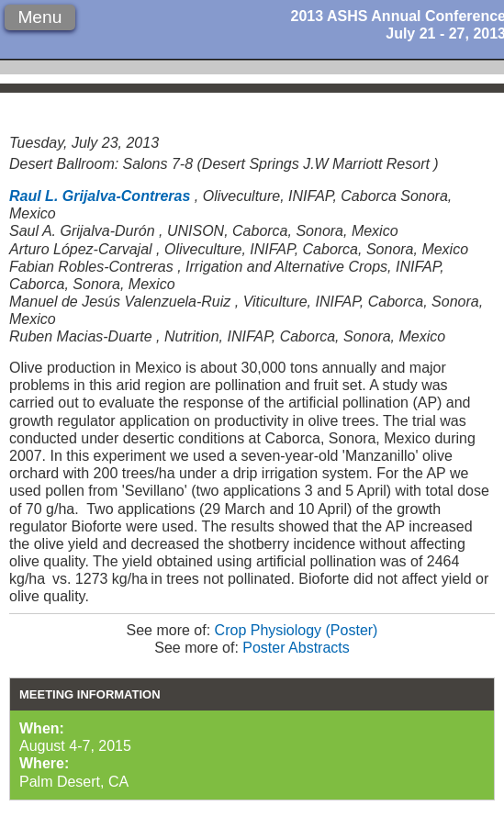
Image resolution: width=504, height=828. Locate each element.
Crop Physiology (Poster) (297, 630)
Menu (39, 17)
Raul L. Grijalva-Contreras (100, 196)
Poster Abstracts (296, 648)
